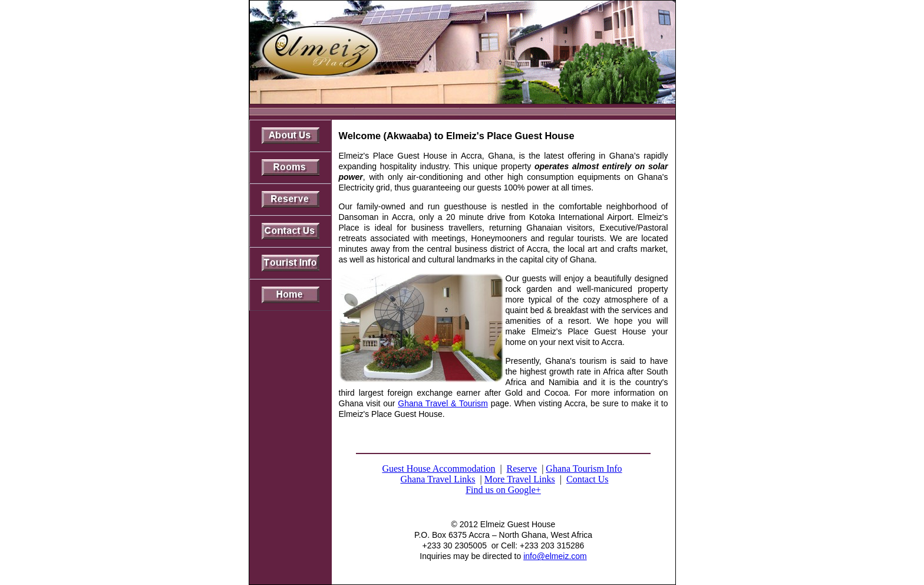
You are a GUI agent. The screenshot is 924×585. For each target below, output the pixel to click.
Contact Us (588, 479)
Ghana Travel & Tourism (443, 403)
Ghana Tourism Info (584, 469)
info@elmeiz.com (555, 556)
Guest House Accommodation (438, 469)
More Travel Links (520, 479)
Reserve (522, 469)
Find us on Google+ (503, 490)
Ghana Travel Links (438, 479)
